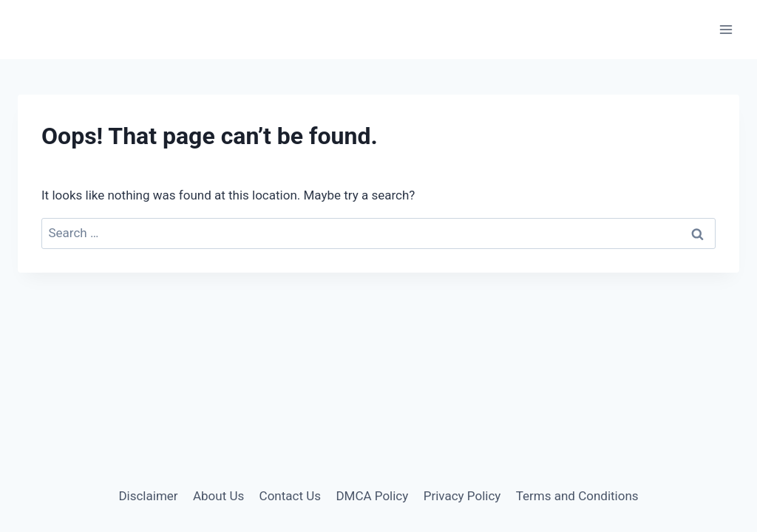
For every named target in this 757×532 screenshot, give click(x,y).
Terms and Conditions (577, 496)
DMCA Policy (372, 496)
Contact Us (290, 496)
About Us (218, 496)
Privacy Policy (462, 496)
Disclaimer (148, 496)
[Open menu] (726, 29)
